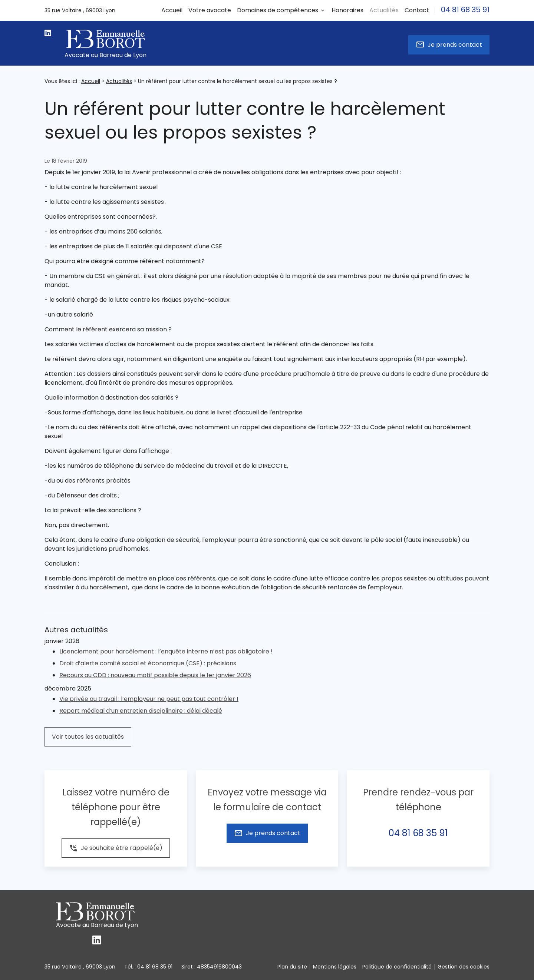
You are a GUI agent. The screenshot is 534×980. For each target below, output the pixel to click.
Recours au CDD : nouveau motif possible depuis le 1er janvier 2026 (155, 675)
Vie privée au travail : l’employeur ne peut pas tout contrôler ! (149, 699)
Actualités (119, 81)
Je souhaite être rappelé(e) (116, 848)
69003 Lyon (80, 10)
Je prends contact (449, 44)
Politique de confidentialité (397, 967)
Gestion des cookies (464, 967)
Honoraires (347, 10)
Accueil (172, 10)
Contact (417, 10)
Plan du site (292, 967)
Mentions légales (335, 967)
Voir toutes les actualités (88, 737)
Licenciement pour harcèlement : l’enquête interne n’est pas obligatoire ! (166, 651)
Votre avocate (210, 10)
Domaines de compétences (278, 10)
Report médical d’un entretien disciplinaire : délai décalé (141, 711)
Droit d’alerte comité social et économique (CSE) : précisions (148, 663)
